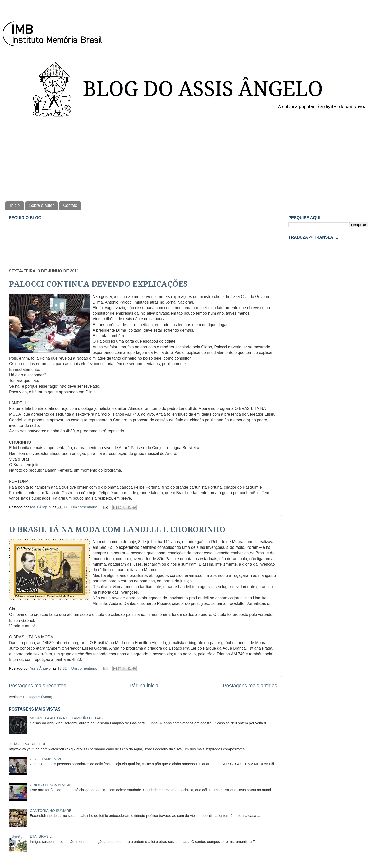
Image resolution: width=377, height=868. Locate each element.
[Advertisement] (188, 158)
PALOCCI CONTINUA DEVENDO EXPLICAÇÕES (99, 284)
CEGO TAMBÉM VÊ (46, 759)
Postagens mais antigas (250, 686)
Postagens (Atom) (38, 697)
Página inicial (145, 686)
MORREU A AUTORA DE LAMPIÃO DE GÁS (66, 718)
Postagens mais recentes (37, 686)
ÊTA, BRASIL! (41, 836)
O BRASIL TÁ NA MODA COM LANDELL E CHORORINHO (117, 529)
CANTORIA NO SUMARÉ (51, 811)
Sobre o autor (41, 205)
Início (15, 205)
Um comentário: (85, 507)
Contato (70, 205)
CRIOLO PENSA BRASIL (50, 785)
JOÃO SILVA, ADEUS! (27, 744)
